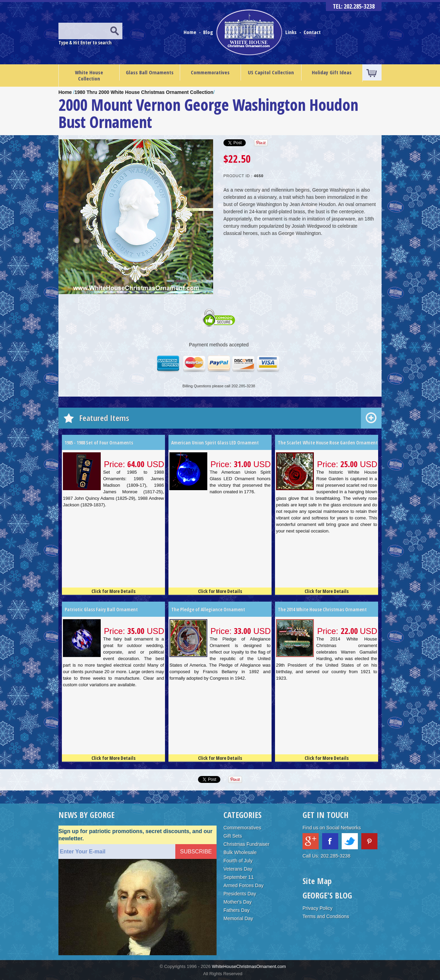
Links (291, 32)
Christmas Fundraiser (246, 844)
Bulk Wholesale (240, 852)
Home (191, 32)
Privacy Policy (317, 908)
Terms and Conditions (326, 916)
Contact (312, 32)
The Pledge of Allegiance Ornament (208, 609)
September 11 (239, 877)
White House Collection (89, 75)
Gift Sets (233, 836)
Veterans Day (238, 869)
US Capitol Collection (271, 72)
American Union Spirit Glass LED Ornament (215, 443)
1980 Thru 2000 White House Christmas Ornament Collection (144, 92)
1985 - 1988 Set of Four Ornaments (99, 443)
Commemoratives (210, 72)
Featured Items (104, 418)
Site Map (317, 881)
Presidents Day (240, 894)
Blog (209, 32)
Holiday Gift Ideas (332, 72)
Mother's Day (238, 902)
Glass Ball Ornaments (150, 72)
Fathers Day (236, 910)
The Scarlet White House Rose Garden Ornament (328, 443)
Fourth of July (238, 861)
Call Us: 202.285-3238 (326, 856)
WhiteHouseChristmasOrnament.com (249, 966)
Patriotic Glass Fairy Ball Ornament (101, 609)
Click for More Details (113, 591)
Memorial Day (238, 918)
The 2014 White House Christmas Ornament (322, 609)
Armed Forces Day (244, 885)
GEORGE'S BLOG (327, 895)
